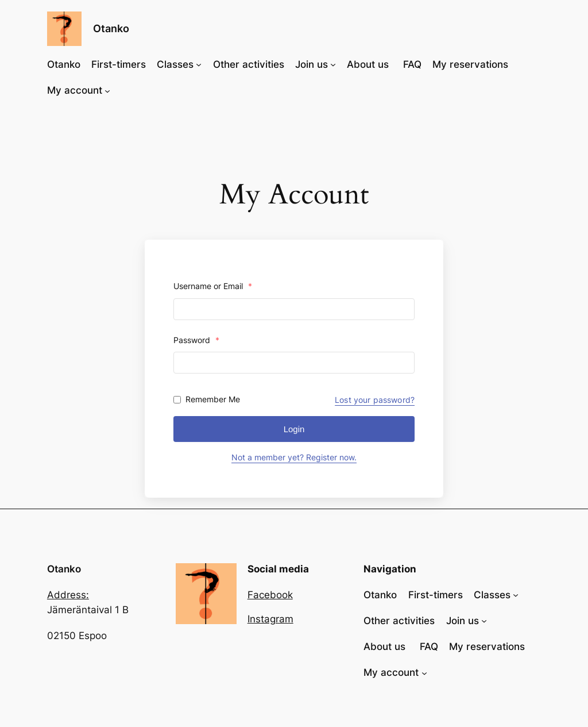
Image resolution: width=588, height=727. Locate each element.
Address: (68, 595)
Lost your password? (375, 400)
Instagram (270, 619)
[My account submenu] (107, 90)
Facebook (270, 595)
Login (294, 429)
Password (196, 340)
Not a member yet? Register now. (294, 457)
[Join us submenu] (333, 64)
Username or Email (213, 286)
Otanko (111, 28)
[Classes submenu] (199, 64)
